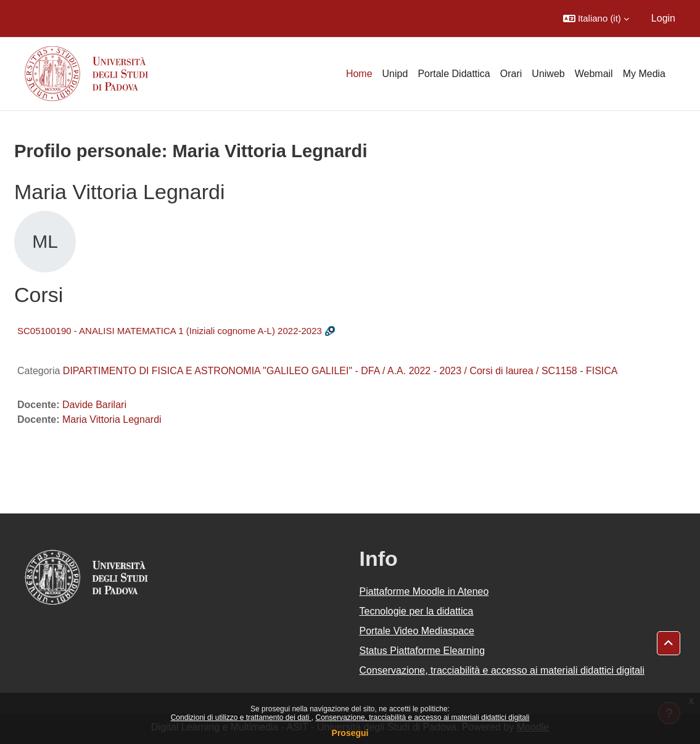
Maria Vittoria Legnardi (112, 419)
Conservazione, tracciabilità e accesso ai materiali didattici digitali (422, 717)
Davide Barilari (94, 405)
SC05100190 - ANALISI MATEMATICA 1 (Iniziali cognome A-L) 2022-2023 (170, 331)
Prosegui (350, 733)
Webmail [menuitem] (594, 74)
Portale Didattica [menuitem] (454, 74)
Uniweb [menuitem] (548, 74)
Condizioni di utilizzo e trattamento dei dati (241, 717)
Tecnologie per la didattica (417, 611)
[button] (596, 18)
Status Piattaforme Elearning (422, 651)
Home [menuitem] (359, 74)
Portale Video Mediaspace (417, 631)
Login (663, 18)
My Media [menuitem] (644, 74)
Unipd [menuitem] (395, 74)
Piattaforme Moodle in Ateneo (424, 591)
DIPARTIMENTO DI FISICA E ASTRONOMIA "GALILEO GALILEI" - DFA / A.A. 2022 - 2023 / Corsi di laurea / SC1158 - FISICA (340, 371)
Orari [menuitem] (511, 74)
